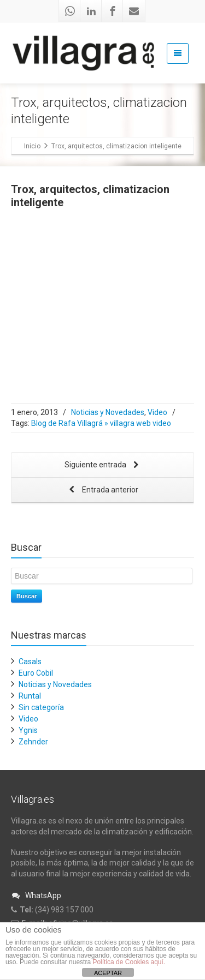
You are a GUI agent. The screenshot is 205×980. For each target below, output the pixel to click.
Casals (30, 662)
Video (157, 412)
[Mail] (134, 11)
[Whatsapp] (70, 11)
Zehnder (33, 742)
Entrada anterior (103, 491)
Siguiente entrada (103, 465)
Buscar (27, 596)
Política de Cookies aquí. (129, 962)
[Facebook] (113, 11)
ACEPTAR (108, 973)
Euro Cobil (36, 673)
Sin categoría (41, 707)
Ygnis (28, 730)
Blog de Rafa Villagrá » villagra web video (101, 423)
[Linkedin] (91, 11)
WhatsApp (36, 895)
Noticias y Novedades (108, 412)
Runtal (30, 696)
